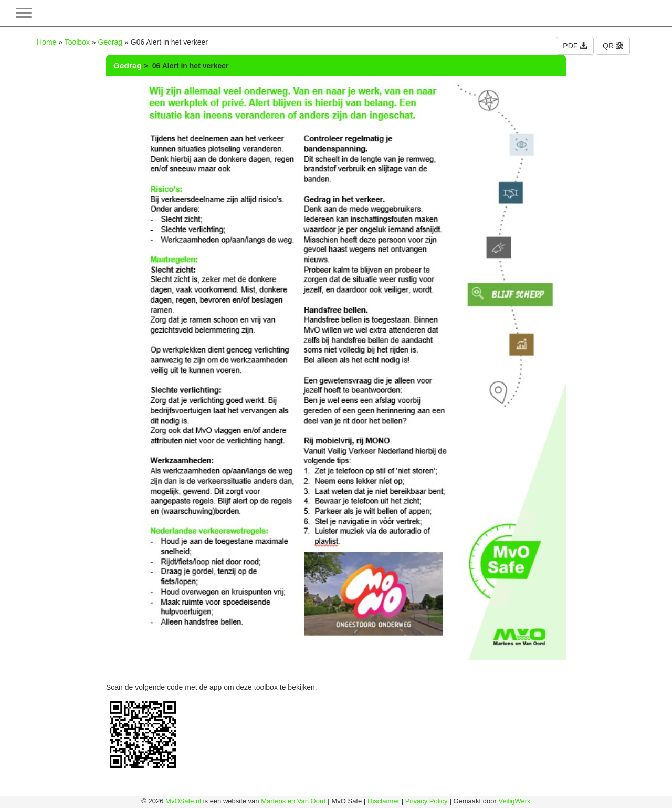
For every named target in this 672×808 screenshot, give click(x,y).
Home (46, 42)
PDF (575, 46)
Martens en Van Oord (293, 801)
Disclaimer (384, 801)
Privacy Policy (427, 801)
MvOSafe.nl (183, 801)
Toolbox (77, 42)
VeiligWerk (514, 801)
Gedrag (111, 42)
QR (613, 46)
